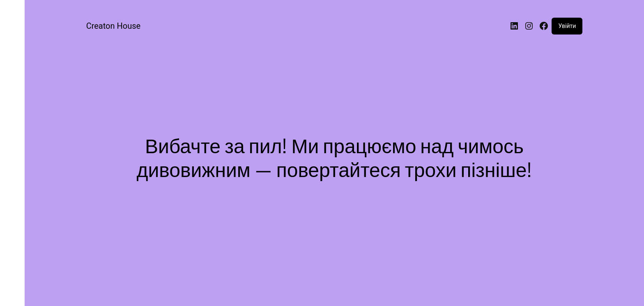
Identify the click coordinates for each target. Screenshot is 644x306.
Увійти (567, 26)
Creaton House (113, 26)
